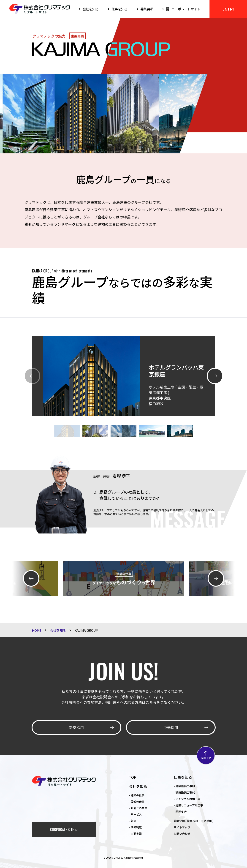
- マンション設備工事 (187, 799)
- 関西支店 (180, 812)
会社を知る (138, 786)
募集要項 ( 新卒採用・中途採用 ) (194, 821)
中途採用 (171, 727)
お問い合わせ (182, 834)
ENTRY (228, 9)
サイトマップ (182, 827)
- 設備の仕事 (137, 801)
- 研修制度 (135, 827)
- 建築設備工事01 (185, 786)
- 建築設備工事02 (185, 792)
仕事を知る (183, 777)
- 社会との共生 (138, 808)
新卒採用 (76, 727)
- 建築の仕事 (137, 795)
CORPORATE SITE (62, 830)
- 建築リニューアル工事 (188, 805)
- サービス (135, 814)
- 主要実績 (135, 834)
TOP (133, 777)
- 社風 (133, 821)
